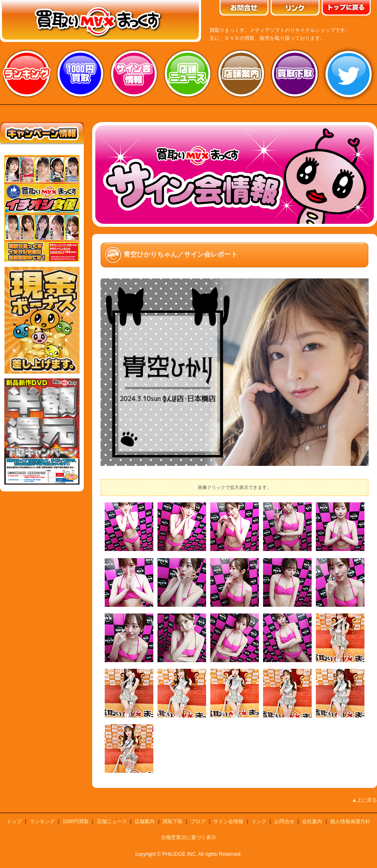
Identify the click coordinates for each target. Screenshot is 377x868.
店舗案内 (241, 73)
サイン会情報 (134, 73)
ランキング (27, 73)
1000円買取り (80, 73)
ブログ (198, 821)
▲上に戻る (364, 800)
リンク (259, 821)
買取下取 (173, 821)
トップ (14, 821)
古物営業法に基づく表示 (188, 837)
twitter (349, 73)
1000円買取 (76, 821)
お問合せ (284, 821)
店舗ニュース (188, 73)
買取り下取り (295, 73)
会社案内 (312, 821)
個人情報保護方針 (350, 821)
